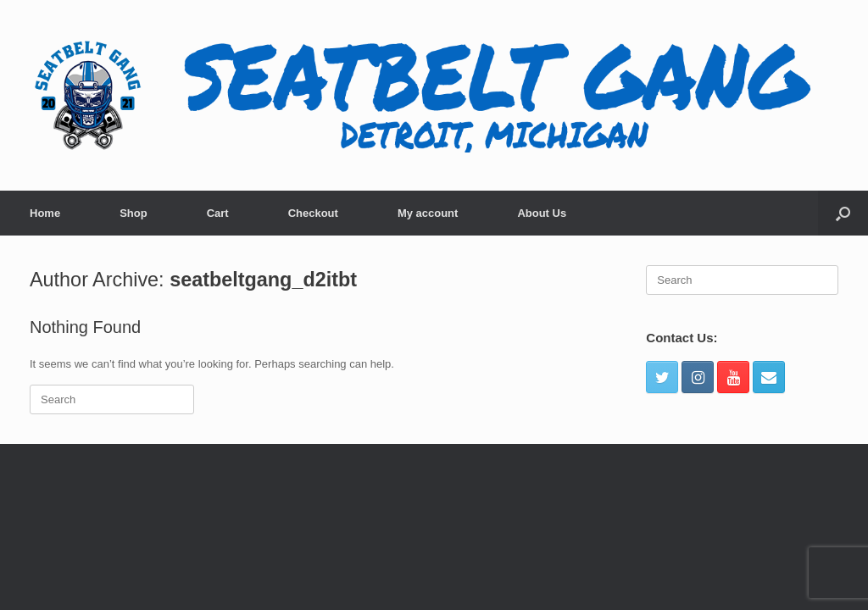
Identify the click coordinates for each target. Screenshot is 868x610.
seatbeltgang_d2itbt (263, 280)
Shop (134, 213)
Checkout (313, 213)
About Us (542, 213)
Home (45, 213)
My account (428, 213)
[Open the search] (843, 213)
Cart (218, 213)
